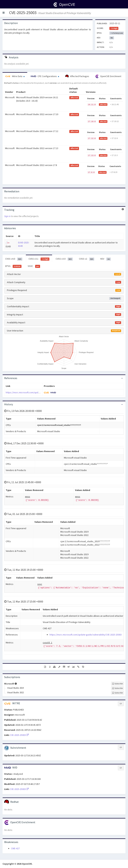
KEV (106, 259)
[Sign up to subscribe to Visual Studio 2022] (117, 693)
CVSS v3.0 (64, 259)
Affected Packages (77, 76)
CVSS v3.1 (39, 259)
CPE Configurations (45, 76)
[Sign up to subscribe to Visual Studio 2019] (117, 688)
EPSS (13, 266)
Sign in (7, 216)
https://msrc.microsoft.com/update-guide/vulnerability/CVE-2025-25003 (42, 392)
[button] (4, 13)
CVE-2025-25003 (23, 13)
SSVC (34, 266)
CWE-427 (15, 848)
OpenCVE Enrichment (108, 76)
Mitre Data (15, 76)
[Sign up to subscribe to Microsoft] (117, 684)
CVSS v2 (87, 259)
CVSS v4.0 (14, 259)
